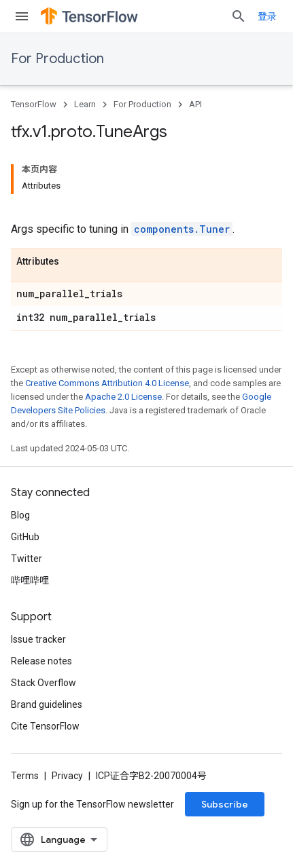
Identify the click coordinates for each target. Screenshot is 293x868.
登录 (267, 16)
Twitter (27, 559)
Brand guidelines (47, 704)
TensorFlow (34, 104)
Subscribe (225, 804)
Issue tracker (38, 639)
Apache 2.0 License (123, 397)
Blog (20, 515)
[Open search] (239, 16)
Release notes (41, 661)
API (195, 104)
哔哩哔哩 (30, 580)
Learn (85, 104)
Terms (25, 776)
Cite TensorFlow (45, 726)
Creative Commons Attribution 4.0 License (107, 383)
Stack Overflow (44, 683)
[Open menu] (22, 16)
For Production (57, 59)
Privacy (67, 776)
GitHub (25, 537)
